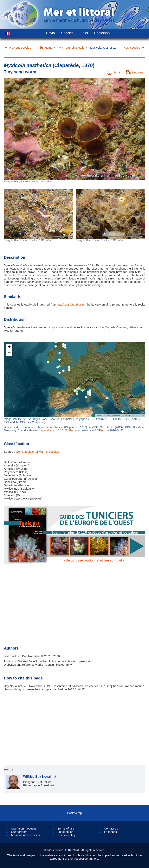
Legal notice (65, 832)
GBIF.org (100, 430)
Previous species (20, 48)
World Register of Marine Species (37, 452)
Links (84, 33)
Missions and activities (26, 835)
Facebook (110, 832)
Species (67, 33)
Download (135, 72)
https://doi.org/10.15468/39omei (58, 430)
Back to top (74, 813)
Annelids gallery (77, 48)
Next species (132, 48)
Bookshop (102, 33)
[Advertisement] (74, 599)
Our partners (19, 832)
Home (49, 48)
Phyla (51, 33)
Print (113, 72)
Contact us (111, 828)
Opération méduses (24, 828)
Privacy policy (67, 835)
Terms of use (66, 828)
